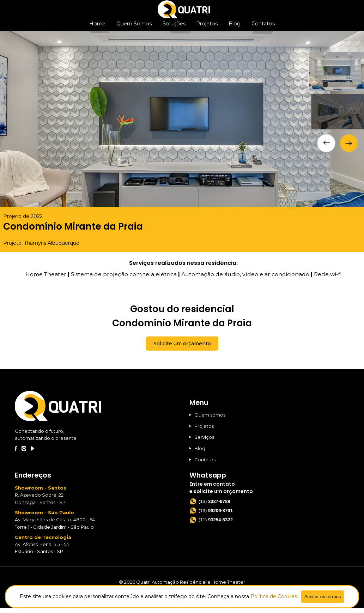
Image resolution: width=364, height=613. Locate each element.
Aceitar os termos (323, 597)
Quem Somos (135, 27)
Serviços (202, 442)
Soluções (174, 27)
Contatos (262, 27)
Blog (234, 27)
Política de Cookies (274, 596)
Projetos (207, 27)
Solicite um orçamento (182, 348)
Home (99, 27)
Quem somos (207, 419)
